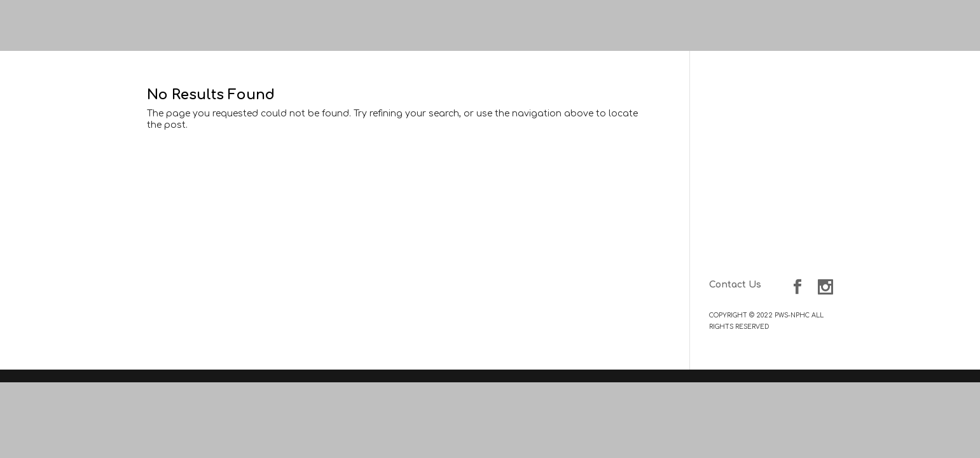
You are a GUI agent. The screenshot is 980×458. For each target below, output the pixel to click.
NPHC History (800, 133)
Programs (811, 226)
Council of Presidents (783, 161)
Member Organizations (778, 193)
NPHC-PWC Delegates (781, 177)
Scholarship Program (784, 237)
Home (819, 106)
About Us (811, 122)
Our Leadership (796, 150)
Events (817, 209)
